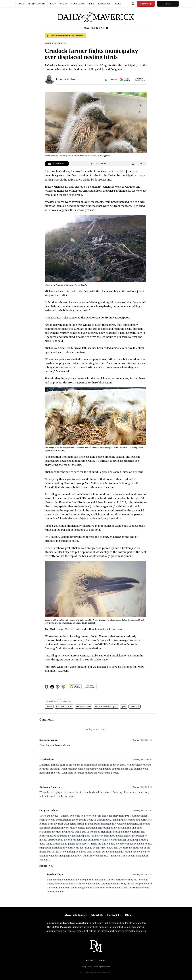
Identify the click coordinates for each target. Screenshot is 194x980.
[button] (125, 80)
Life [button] (91, 4)
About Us (97, 915)
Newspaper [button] (104, 4)
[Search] (133, 4)
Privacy (90, 960)
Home (21, 4)
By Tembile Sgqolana (65, 79)
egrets (124, 707)
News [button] (53, 4)
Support (146, 4)
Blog (128, 915)
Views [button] (64, 4)
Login (168, 4)
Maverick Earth (52, 701)
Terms (102, 960)
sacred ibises (135, 707)
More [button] (118, 4)
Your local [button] (78, 4)
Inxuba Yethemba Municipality (106, 707)
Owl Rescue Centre (84, 707)
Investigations (37, 4)
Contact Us (114, 915)
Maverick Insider (76, 915)
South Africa (66, 701)
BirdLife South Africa (64, 707)
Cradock (49, 707)
